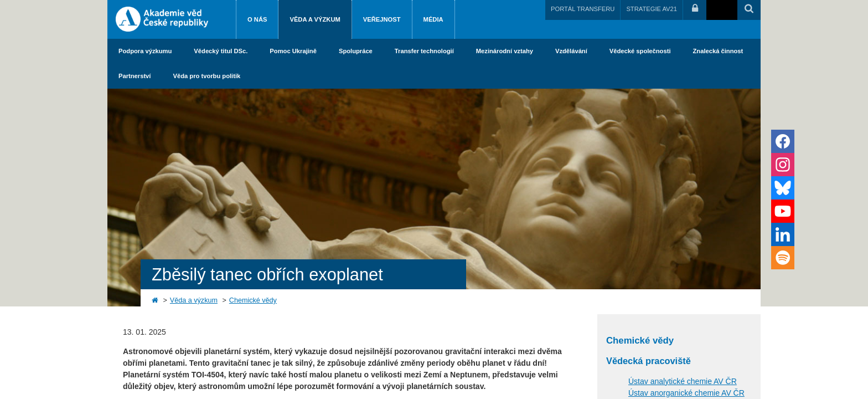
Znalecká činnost (718, 51)
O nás (257, 19)
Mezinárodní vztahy (505, 51)
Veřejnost (382, 19)
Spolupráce (356, 51)
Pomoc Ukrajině (293, 51)
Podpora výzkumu (145, 51)
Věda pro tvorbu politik (206, 76)
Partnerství (135, 76)
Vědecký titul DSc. (221, 51)
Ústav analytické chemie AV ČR (683, 381)
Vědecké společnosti (640, 51)
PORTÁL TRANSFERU (583, 9)
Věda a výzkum (315, 19)
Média (433, 19)
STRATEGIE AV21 (652, 9)
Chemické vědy (253, 300)
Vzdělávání (571, 51)
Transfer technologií (424, 51)
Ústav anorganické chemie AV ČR (686, 393)
